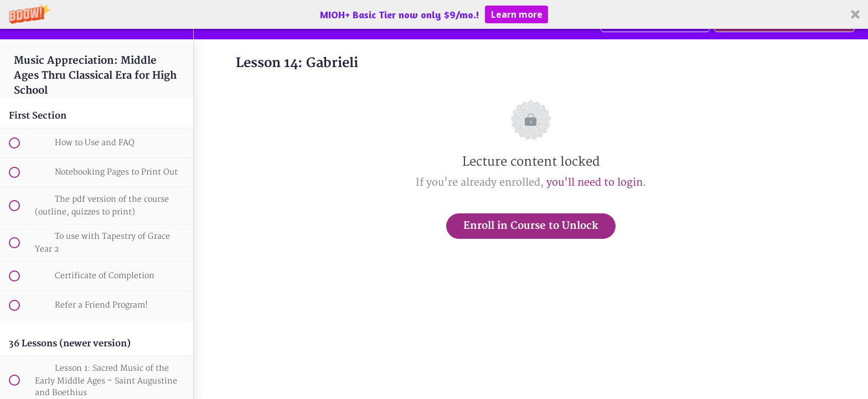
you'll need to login (595, 183)
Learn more (517, 14)
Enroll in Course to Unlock (531, 226)
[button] (434, 14)
